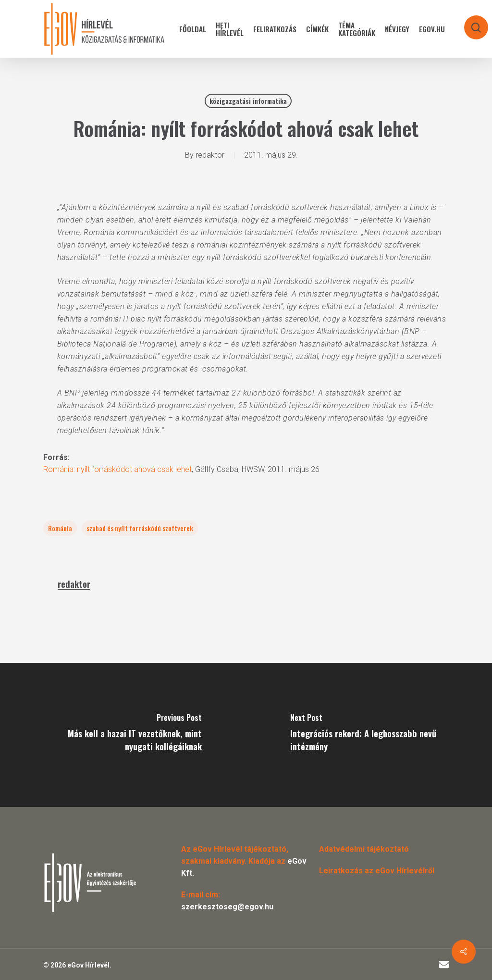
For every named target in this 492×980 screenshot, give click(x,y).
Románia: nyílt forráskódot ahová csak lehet (117, 469)
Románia (60, 528)
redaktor (210, 155)
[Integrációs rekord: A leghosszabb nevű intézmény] (369, 735)
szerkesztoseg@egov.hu (227, 907)
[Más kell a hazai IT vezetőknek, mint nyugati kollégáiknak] (123, 735)
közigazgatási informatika (248, 101)
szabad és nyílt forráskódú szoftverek (140, 528)
